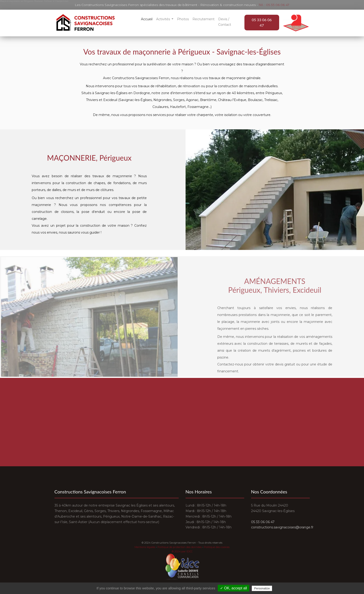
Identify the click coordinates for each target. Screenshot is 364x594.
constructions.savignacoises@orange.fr (282, 527)
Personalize (262, 588)
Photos (183, 19)
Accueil (147, 19)
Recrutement (203, 19)
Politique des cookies (217, 547)
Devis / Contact (225, 22)
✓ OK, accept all (234, 588)
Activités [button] (163, 19)
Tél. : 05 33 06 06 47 (274, 5)
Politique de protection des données (180, 547)
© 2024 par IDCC (182, 551)
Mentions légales (145, 547)
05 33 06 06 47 (262, 22)
